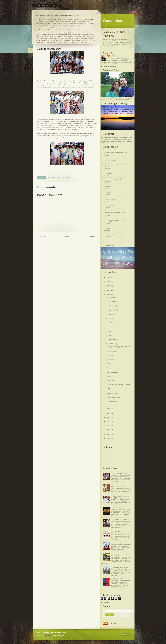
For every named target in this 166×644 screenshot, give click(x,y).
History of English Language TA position (119, 385)
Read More (42, 178)
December (112, 297)
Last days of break (113, 393)
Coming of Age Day (49, 49)
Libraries (110, 364)
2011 (109, 426)
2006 (109, 438)
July (110, 318)
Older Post (92, 236)
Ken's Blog (108, 186)
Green (32, 20)
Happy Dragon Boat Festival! (121, 496)
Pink (32, 24)
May (110, 327)
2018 (109, 286)
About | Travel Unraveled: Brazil (114, 180)
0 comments (51, 178)
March (111, 335)
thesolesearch (109, 173)
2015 (109, 409)
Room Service (117, 485)
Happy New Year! (112, 402)
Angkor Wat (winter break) (120, 567)
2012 (109, 422)
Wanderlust (48, 635)
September (112, 310)
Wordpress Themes (50, 637)
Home (35, 6)
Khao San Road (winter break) (121, 520)
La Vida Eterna (109, 206)
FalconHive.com (67, 637)
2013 (109, 417)
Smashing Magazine (50, 638)
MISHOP (110, 376)
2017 (109, 290)
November (112, 302)
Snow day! (110, 355)
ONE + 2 (107, 229)
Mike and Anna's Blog (111, 235)
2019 (109, 282)
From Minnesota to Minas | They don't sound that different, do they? (115, 221)
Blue (32, 13)
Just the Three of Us (111, 199)
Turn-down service (118, 508)
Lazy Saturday (111, 381)
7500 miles (108, 193)
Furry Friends (111, 368)
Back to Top (127, 635)
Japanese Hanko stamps (114, 397)
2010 (109, 430)
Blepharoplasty (117, 531)
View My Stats (105, 602)
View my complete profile (108, 66)
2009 (109, 434)
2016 (109, 294)
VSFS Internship (112, 389)
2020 (109, 277)
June (110, 323)
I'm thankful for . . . (113, 359)
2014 (109, 413)
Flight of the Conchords (119, 543)
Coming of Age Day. (86, 81)
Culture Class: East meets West (122, 579)
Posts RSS (42, 6)
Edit (59, 6)
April (110, 331)
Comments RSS (51, 6)
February (112, 340)
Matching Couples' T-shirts (120, 473)
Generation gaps (112, 351)
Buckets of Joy (109, 167)
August (111, 314)
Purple (32, 28)
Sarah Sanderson (114, 56)
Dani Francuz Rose (110, 160)
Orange (32, 17)
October (111, 306)
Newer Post (42, 236)
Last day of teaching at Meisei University (119, 347)
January (111, 344)
